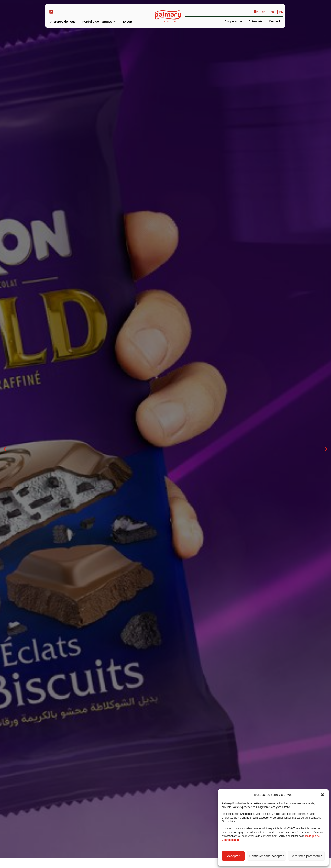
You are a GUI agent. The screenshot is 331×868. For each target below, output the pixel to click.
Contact (274, 21)
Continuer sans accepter (267, 856)
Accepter (233, 856)
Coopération (233, 21)
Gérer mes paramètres (306, 856)
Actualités (256, 21)
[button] (323, 795)
